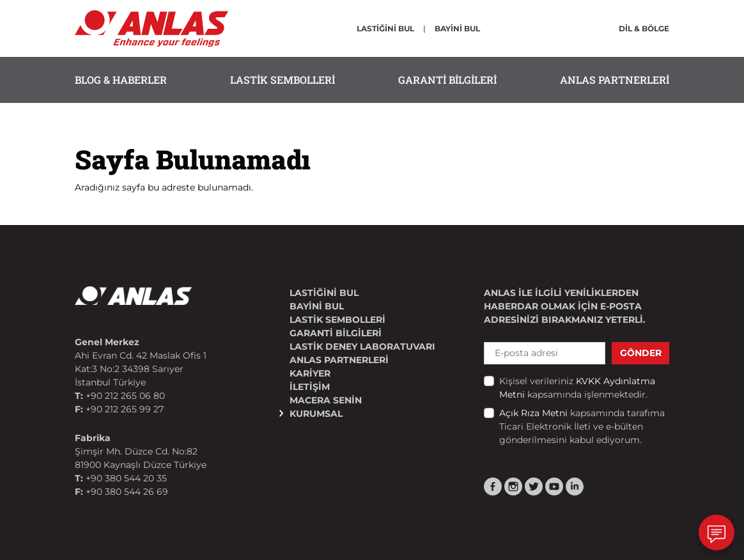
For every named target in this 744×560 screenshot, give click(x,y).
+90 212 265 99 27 (125, 409)
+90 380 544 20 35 (126, 478)
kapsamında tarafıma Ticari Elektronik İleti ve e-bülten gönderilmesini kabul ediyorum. (582, 426)
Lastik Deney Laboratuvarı (362, 346)
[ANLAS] (151, 27)
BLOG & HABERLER (121, 80)
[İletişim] (717, 533)
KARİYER (310, 373)
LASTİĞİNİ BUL (385, 28)
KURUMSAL (316, 414)
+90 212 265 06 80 (125, 396)
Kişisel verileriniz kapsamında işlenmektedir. (577, 388)
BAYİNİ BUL (457, 28)
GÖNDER (641, 353)
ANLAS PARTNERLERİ (615, 80)
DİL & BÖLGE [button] (644, 28)
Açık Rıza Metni (535, 413)
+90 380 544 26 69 (127, 492)
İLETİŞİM (310, 387)
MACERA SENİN (326, 400)
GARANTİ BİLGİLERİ (447, 80)
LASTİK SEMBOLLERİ (283, 80)
